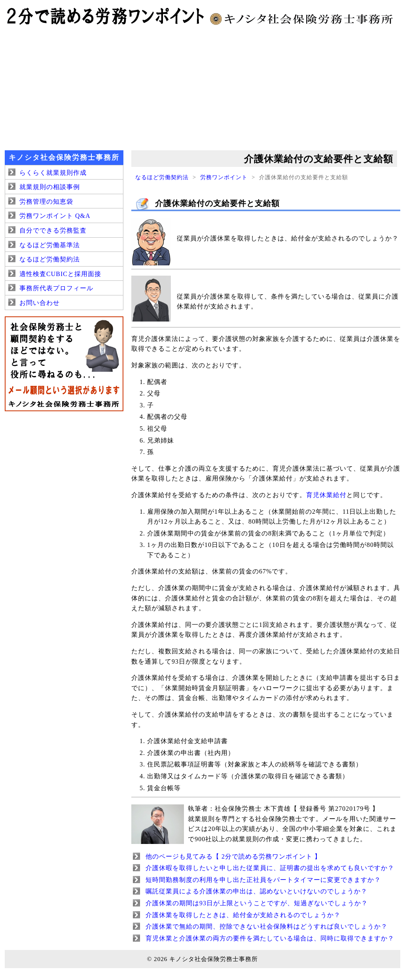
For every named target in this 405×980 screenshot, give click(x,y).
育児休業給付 (326, 495)
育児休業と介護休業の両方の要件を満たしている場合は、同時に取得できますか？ (270, 938)
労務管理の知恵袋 (46, 201)
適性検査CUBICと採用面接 (60, 274)
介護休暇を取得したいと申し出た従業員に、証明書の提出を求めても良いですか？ (270, 868)
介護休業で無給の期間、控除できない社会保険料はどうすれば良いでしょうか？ (267, 926)
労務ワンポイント (224, 177)
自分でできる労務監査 (53, 230)
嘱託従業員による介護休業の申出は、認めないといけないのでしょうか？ (256, 891)
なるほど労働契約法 (162, 177)
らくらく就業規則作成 (53, 173)
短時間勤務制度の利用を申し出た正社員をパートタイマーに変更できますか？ (263, 880)
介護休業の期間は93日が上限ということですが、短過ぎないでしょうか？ (257, 903)
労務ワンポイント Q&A (55, 216)
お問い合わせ (40, 303)
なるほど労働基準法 (50, 245)
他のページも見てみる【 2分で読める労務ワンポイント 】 (233, 856)
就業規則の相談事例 (50, 187)
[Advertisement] (202, 87)
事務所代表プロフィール (56, 288)
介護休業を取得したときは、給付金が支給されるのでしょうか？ (243, 915)
